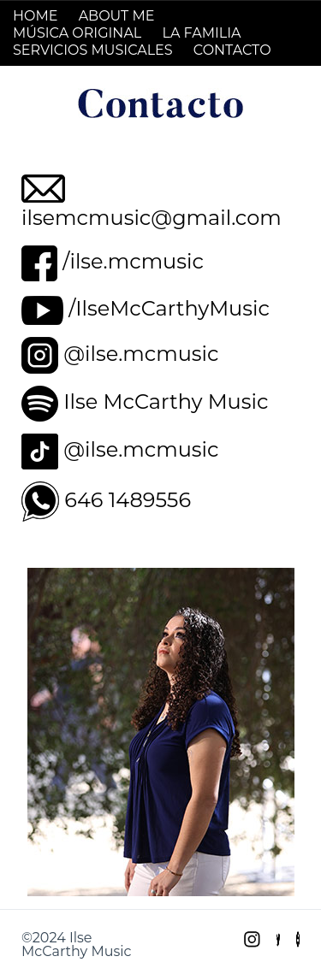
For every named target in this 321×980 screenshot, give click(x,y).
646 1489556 (128, 500)
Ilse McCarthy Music (166, 401)
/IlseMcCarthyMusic (169, 308)
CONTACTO (232, 50)
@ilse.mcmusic (141, 354)
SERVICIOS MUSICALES (93, 50)
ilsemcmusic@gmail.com (152, 218)
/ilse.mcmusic (133, 261)
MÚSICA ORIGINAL (77, 33)
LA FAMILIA (201, 33)
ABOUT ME (117, 16)
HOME (35, 16)
